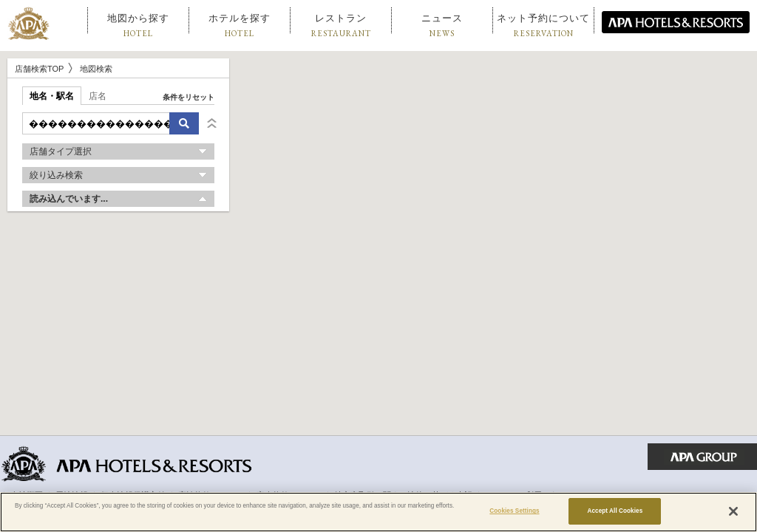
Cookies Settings (514, 511)
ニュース (442, 25)
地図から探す (138, 25)
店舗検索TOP (39, 69)
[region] (378, 512)
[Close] (733, 511)
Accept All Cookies (615, 511)
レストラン (341, 25)
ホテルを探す (240, 25)
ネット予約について (543, 25)
